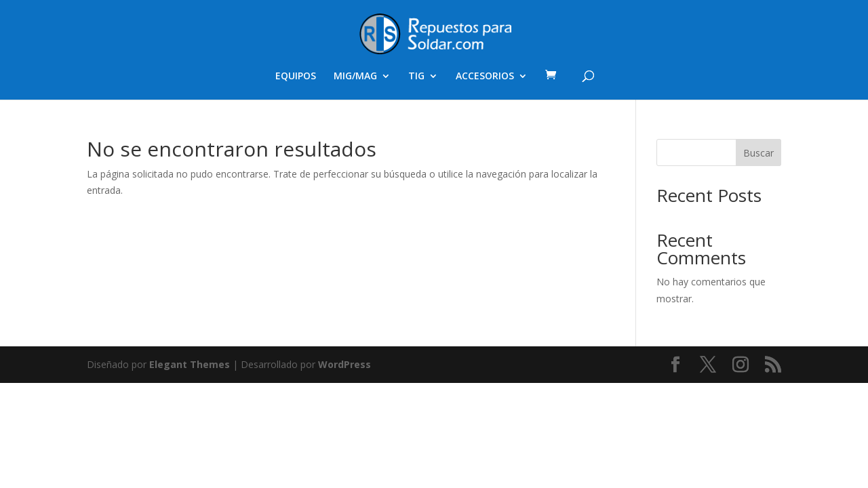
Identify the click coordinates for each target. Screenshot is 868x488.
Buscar (758, 153)
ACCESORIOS (485, 77)
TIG (416, 77)
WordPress (344, 364)
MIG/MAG (355, 77)
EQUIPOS (296, 77)
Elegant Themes (190, 364)
